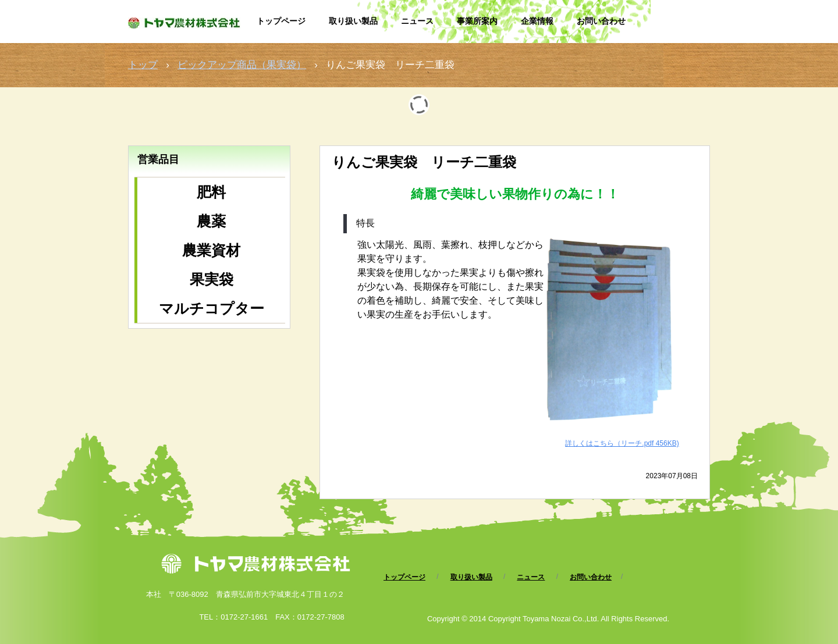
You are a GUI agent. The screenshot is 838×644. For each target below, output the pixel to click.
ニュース (417, 21)
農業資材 (211, 250)
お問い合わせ (601, 21)
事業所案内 (477, 21)
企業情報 (537, 21)
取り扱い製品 (353, 21)
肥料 (211, 192)
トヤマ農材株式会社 (187, 28)
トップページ (281, 21)
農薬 (211, 221)
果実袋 (212, 279)
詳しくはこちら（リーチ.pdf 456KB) (622, 443)
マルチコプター (212, 308)
